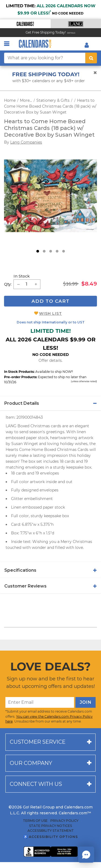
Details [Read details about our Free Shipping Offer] (71, 33)
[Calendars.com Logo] (35, 44)
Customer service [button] (38, 742)
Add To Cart (50, 301)
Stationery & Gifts (53, 100)
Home (10, 100)
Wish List (50, 313)
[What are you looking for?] (45, 58)
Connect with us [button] (36, 784)
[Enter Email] (40, 702)
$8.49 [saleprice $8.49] (89, 284)
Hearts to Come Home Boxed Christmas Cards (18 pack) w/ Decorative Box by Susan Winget (50, 106)
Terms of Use (35, 821)
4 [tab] (57, 251)
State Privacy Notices (50, 826)
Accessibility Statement (51, 831)
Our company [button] (31, 763)
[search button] (91, 58)
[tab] (50, 403)
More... (26, 100)
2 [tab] (44, 251)
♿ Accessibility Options (51, 837)
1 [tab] (38, 251)
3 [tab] (51, 251)
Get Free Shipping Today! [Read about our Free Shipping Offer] (46, 32)
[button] (25, 24)
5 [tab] (64, 251)
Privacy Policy (64, 821)
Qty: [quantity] (8, 284)
